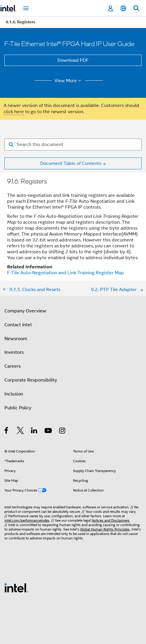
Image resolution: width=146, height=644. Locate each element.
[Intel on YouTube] (49, 432)
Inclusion (14, 394)
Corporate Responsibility (31, 380)
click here (14, 112)
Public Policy (18, 408)
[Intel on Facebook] (7, 432)
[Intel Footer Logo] (16, 588)
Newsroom (16, 339)
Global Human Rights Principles (105, 529)
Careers (13, 366)
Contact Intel (18, 325)
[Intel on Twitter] (21, 432)
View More (69, 81)
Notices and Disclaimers (111, 520)
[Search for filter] (73, 145)
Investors (14, 352)
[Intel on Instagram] (63, 432)
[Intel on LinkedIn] (34, 432)
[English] (123, 8)
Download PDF (73, 60)
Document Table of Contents (71, 163)
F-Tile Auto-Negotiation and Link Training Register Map (65, 273)
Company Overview (25, 311)
